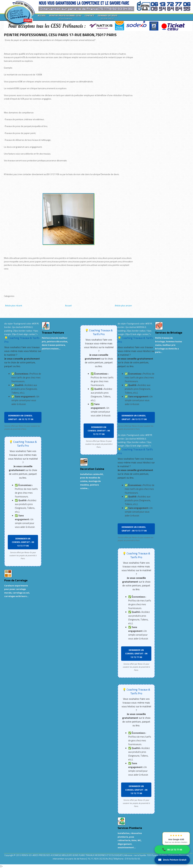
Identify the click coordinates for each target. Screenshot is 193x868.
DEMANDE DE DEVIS (108, 17)
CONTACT (90, 15)
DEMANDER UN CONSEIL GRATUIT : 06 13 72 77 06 (21, 417)
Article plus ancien (123, 305)
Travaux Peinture (53, 333)
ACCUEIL (42, 15)
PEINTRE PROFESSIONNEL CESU (65, 17)
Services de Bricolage (169, 333)
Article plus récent (14, 305)
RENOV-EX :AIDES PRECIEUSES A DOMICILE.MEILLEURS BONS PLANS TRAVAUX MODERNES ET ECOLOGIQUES (72, 855)
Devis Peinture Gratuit (172, 860)
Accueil (68, 305)
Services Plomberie (130, 828)
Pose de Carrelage (16, 580)
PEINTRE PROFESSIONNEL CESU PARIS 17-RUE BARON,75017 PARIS (60, 35)
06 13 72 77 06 (172, 850)
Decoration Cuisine (92, 469)
